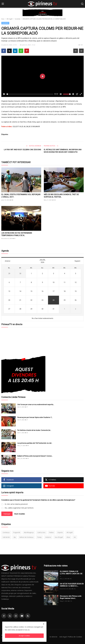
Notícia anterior (34, 146)
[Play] (4, 94)
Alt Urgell (9, 19)
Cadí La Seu (41, 532)
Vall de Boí (6, 537)
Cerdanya (6, 532)
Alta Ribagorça (29, 532)
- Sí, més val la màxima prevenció (16, 504)
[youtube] (22, 616)
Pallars (51, 532)
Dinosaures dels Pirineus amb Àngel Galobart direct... (71, 597)
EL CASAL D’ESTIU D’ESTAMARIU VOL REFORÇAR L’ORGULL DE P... (21, 196)
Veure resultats (20, 514)
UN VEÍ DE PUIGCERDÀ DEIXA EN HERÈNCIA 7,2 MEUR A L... (72, 585)
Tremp (39, 537)
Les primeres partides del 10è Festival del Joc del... (35, 443)
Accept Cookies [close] (24, 636)
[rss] (28, 616)
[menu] (3, 4)
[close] (44, 624)
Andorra (48, 537)
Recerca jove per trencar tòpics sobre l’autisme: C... (35, 417)
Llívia (68, 537)
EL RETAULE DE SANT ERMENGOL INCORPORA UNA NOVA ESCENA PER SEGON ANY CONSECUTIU (63, 151)
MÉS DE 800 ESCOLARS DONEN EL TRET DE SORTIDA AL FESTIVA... (61, 196)
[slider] (30, 94)
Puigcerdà (17, 532)
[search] (82, 4)
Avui (3, 19)
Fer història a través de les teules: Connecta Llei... (34, 430)
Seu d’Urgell (59, 537)
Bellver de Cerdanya (26, 537)
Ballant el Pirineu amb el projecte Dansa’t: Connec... (35, 456)
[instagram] (16, 616)
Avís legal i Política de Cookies (71, 637)
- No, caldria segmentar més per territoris (19, 508)
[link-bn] (42, 13)
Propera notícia (51, 146)
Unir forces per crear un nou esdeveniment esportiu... (36, 405)
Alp (15, 537)
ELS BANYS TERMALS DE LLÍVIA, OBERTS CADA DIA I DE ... (71, 574)
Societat (17, 19)
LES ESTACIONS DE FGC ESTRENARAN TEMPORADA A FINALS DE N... (17, 234)
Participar (7, 514)
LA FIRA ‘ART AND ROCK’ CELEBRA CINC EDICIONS (22, 150)
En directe (53, 637)
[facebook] (4, 616)
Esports (60, 532)
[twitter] (10, 616)
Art (75, 537)
